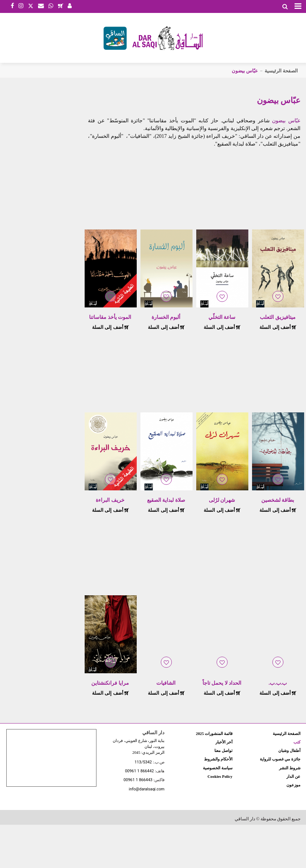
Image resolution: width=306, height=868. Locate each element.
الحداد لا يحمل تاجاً (222, 683)
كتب (297, 742)
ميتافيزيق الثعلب (278, 317)
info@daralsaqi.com (147, 789)
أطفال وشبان (289, 750)
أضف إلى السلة (278, 327)
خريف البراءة (110, 500)
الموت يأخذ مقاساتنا (110, 317)
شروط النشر (290, 768)
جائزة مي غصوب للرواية (280, 759)
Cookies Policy (220, 776)
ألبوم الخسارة (166, 317)
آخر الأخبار (224, 742)
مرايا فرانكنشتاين (110, 683)
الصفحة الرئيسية (281, 71)
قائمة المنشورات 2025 (214, 733)
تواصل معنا (223, 750)
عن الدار (293, 776)
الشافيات (166, 683)
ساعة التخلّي (222, 317)
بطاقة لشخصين (278, 500)
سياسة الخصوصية (218, 768)
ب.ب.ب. (278, 683)
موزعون (293, 785)
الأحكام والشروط (218, 759)
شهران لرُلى (222, 500)
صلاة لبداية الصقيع (166, 500)
